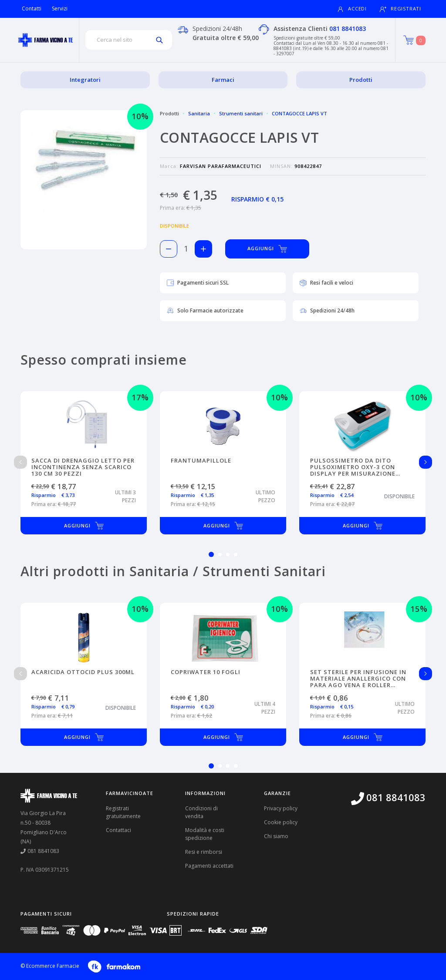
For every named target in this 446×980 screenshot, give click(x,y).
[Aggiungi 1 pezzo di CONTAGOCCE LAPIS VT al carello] (203, 249)
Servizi (60, 8)
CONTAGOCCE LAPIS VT (299, 113)
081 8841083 (348, 29)
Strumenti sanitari (241, 113)
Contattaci (118, 830)
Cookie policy (281, 822)
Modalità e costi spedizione (205, 834)
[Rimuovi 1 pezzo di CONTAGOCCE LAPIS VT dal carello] (169, 249)
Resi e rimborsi (204, 852)
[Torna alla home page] (46, 40)
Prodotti (361, 80)
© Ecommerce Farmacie (50, 966)
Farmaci (223, 80)
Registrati (400, 9)
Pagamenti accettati (209, 866)
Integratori (85, 80)
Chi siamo (276, 836)
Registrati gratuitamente (123, 812)
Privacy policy (281, 808)
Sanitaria (199, 113)
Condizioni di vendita (201, 812)
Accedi (352, 9)
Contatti (32, 8)
